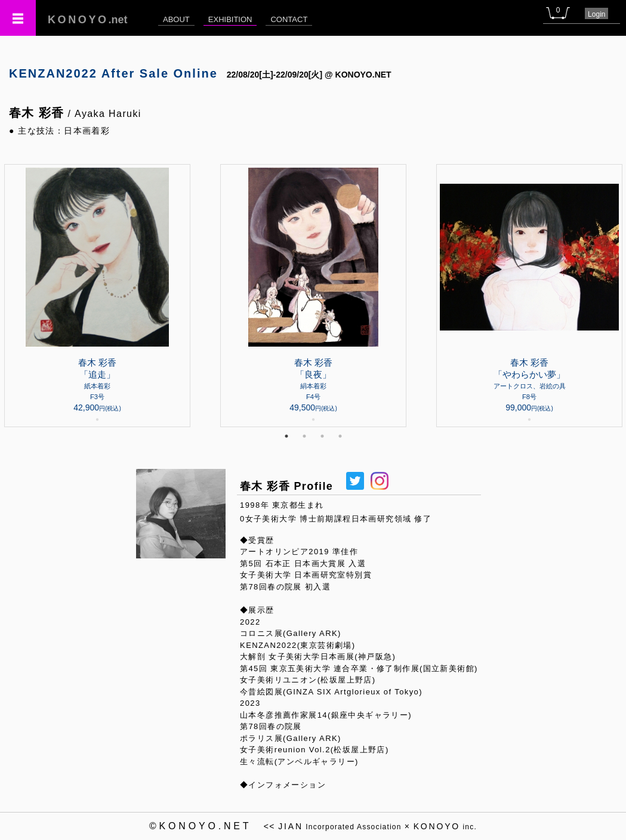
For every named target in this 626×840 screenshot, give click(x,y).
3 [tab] (322, 436)
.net (88, 20)
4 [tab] (340, 436)
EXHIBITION (230, 19)
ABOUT (176, 19)
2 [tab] (304, 436)
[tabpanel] (313, 296)
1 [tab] (286, 436)
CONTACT (289, 19)
